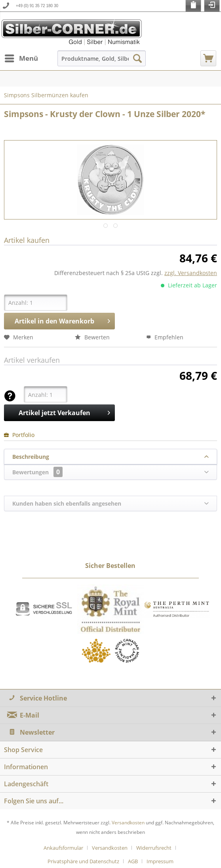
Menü (21, 57)
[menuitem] (21, 58)
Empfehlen (165, 337)
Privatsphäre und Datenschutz (83, 861)
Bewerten (92, 337)
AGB (133, 861)
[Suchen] (137, 58)
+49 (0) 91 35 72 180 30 (37, 6)
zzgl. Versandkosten (191, 273)
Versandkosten (128, 823)
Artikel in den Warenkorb (62, 320)
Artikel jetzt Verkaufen (64, 412)
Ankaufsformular (63, 848)
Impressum (160, 861)
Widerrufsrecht (154, 848)
